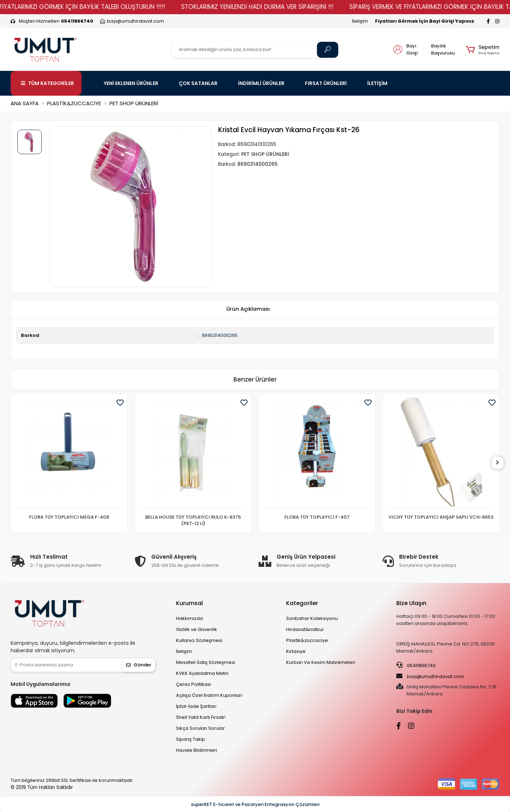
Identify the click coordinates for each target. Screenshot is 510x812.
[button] (483, 50)
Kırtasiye (296, 651)
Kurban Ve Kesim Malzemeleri (321, 662)
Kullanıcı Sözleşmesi (199, 640)
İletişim (360, 21)
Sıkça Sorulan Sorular (200, 728)
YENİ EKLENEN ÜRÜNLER (131, 83)
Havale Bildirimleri (197, 750)
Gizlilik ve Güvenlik (197, 629)
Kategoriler (302, 603)
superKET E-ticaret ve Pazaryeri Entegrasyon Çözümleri (255, 804)
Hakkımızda (189, 618)
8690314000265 (220, 335)
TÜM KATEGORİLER (47, 83)
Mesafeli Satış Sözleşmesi (206, 662)
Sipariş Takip (191, 739)
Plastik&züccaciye (307, 640)
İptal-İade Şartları (196, 706)
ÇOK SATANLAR (198, 83)
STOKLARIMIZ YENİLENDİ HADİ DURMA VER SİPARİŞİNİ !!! (273, 7)
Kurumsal (189, 603)
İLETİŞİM (377, 83)
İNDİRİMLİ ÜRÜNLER (261, 83)
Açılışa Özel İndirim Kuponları (209, 695)
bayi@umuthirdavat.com (430, 676)
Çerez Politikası (194, 684)
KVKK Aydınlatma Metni (202, 673)
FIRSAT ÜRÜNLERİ (326, 83)
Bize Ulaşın (411, 603)
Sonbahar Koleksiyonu (312, 618)
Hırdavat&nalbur (305, 629)
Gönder (139, 665)
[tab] (248, 309)
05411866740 (416, 665)
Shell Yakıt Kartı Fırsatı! (201, 717)
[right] (499, 463)
